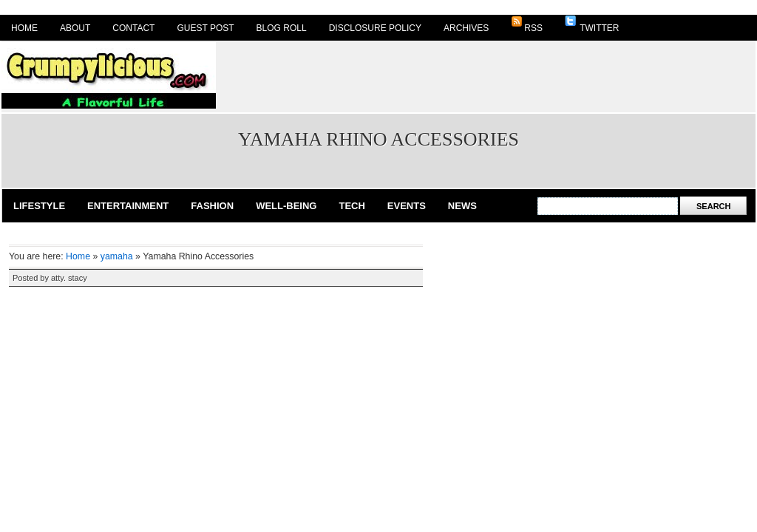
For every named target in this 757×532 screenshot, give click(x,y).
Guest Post (205, 28)
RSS (527, 24)
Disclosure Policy (375, 28)
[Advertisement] (486, 75)
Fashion (212, 206)
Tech (352, 206)
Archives (466, 28)
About (75, 28)
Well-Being (286, 206)
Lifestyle (39, 206)
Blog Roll (282, 28)
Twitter (592, 24)
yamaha (117, 256)
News (462, 206)
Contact (133, 28)
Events (407, 206)
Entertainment (128, 206)
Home (24, 28)
